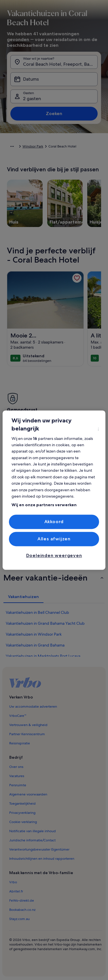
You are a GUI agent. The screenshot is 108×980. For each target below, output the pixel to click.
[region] (54, 490)
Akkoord (54, 522)
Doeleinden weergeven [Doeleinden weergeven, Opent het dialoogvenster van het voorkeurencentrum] (54, 556)
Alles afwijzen (54, 539)
